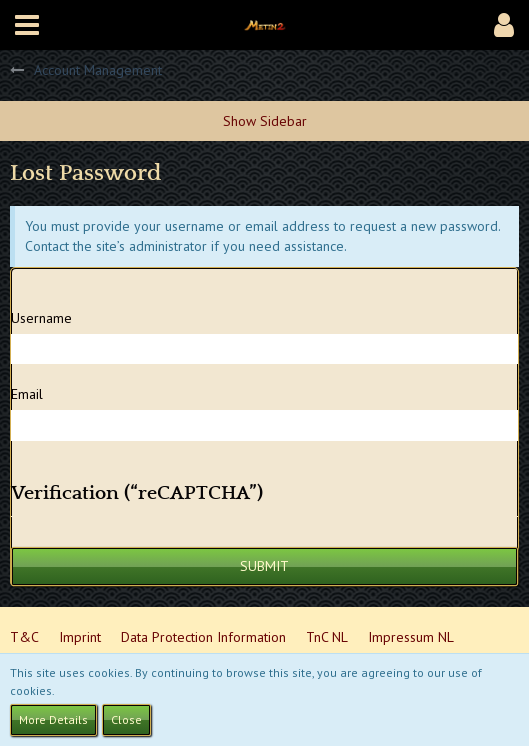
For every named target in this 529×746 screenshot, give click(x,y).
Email (27, 394)
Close (126, 719)
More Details (53, 719)
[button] (27, 25)
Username (41, 318)
